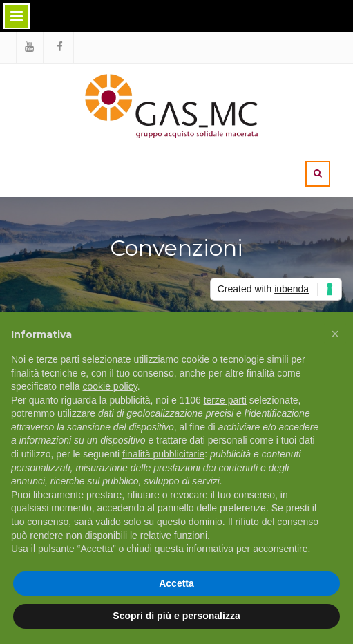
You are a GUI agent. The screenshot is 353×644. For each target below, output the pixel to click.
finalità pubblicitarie (163, 454)
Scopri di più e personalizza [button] (176, 616)
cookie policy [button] (110, 386)
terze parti (225, 400)
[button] (335, 334)
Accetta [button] (176, 583)
